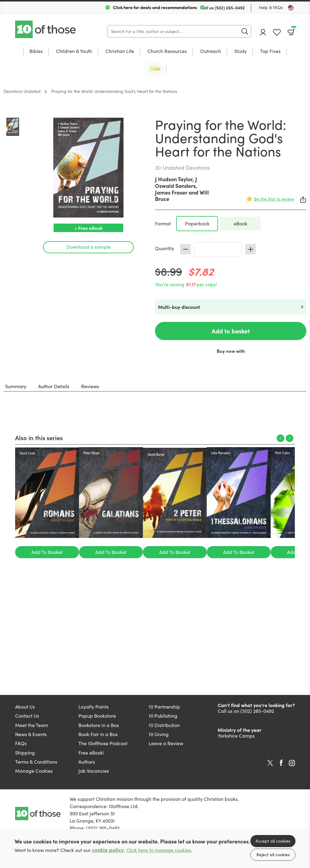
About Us (25, 707)
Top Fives (270, 51)
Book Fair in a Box (98, 734)
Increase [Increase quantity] (251, 249)
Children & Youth (74, 51)
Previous (280, 438)
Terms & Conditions (36, 762)
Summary (16, 386)
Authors (87, 762)
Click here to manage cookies (159, 850)
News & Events (31, 734)
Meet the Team (32, 725)
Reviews (90, 386)
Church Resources (167, 51)
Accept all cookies (273, 841)
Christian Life (120, 51)
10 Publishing (163, 716)
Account (263, 32)
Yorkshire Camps (236, 736)
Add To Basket (47, 552)
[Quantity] (218, 249)
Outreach (211, 51)
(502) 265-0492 (230, 8)
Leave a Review (166, 743)
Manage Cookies (34, 771)
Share (303, 200)
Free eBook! (91, 753)
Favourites (277, 33)
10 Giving (159, 734)
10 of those (46, 29)
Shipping (25, 753)
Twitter (270, 763)
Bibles (36, 51)
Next (290, 438)
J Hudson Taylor (174, 179)
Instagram (292, 763)
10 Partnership (164, 707)
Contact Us (27, 716)
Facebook (281, 763)
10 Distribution (164, 725)
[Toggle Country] (291, 8)
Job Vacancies (94, 771)
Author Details (54, 386)
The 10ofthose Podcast (103, 743)
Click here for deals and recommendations (155, 7)
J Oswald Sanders (176, 182)
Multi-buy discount (179, 307)
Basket (293, 30)
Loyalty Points (94, 707)
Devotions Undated (22, 91)
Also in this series (39, 437)
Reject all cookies (273, 855)
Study (241, 51)
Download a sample (89, 247)
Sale (155, 69)
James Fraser (171, 192)
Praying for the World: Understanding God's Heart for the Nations (114, 91)
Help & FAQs (271, 7)
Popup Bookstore (97, 716)
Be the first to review (274, 199)
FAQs (21, 743)
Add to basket (231, 331)
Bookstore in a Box (99, 725)
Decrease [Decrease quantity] (185, 249)
